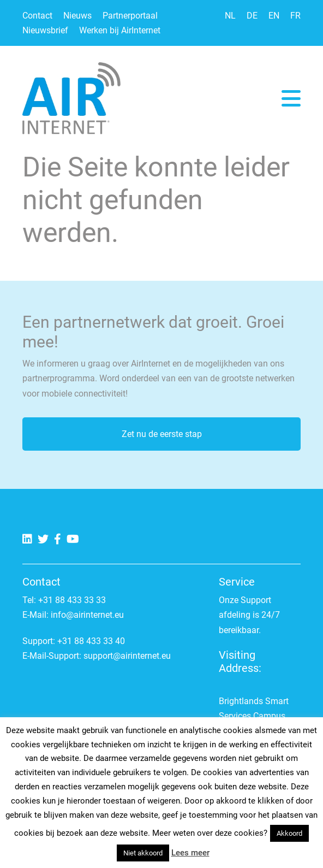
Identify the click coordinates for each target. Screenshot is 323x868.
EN (274, 16)
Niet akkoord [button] (143, 853)
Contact (37, 16)
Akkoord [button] (289, 833)
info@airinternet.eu (87, 615)
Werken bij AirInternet (120, 30)
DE (252, 16)
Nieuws (77, 16)
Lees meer (190, 853)
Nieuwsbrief (45, 30)
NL (230, 16)
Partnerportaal (130, 16)
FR (295, 16)
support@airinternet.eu (127, 656)
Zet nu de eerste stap (162, 434)
